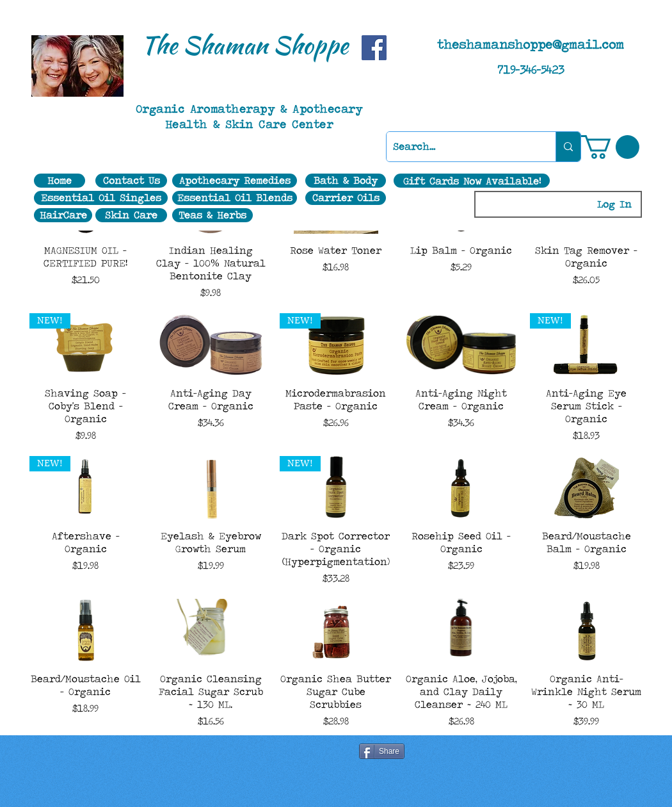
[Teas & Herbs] (212, 215)
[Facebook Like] (214, 753)
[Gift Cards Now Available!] (472, 181)
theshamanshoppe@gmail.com (531, 44)
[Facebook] (374, 48)
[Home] (60, 181)
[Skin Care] (131, 215)
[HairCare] (63, 215)
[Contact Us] (131, 181)
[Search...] (461, 147)
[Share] (382, 751)
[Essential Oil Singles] (101, 198)
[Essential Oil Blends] (235, 198)
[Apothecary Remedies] (235, 181)
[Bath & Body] (346, 181)
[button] (610, 147)
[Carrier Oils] (346, 198)
